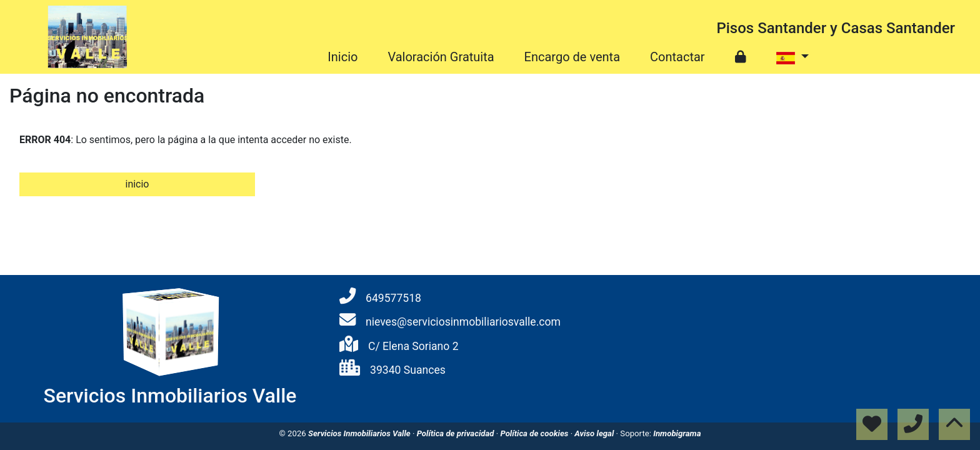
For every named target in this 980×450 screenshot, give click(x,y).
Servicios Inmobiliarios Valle (360, 433)
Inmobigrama (677, 433)
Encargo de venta (572, 57)
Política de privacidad (457, 433)
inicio (137, 184)
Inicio (342, 57)
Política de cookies (535, 433)
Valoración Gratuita (441, 57)
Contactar (677, 57)
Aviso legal (595, 433)
